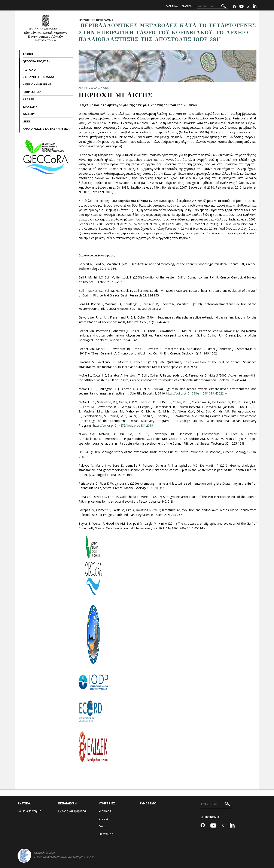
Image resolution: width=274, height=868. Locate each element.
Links (27, 121)
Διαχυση (29, 107)
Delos (103, 826)
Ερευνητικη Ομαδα (40, 77)
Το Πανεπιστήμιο (30, 811)
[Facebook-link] (234, 7)
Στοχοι (31, 70)
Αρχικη (28, 54)
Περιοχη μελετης (38, 84)
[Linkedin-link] (255, 7)
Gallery (29, 114)
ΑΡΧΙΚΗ (83, 88)
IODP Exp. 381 (32, 92)
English (187, 6)
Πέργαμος (106, 834)
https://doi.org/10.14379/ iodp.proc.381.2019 (123, 425)
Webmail (105, 811)
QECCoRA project (99, 88)
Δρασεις (29, 99)
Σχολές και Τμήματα (72, 811)
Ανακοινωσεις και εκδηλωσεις (46, 129)
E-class (104, 819)
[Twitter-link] (248, 7)
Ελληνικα (172, 6)
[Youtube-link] (241, 7)
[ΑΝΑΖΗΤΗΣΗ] (212, 6)
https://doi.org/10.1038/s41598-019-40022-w (197, 393)
